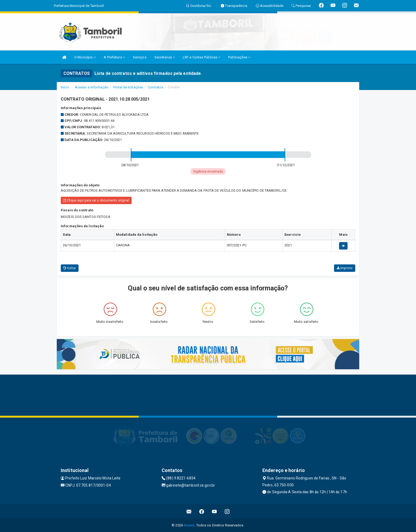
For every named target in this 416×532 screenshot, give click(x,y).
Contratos (155, 87)
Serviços (140, 57)
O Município (85, 57)
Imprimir (345, 268)
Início (65, 87)
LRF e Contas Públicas (201, 57)
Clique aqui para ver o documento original (96, 200)
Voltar (70, 268)
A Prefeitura (114, 57)
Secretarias (165, 57)
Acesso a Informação (92, 87)
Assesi (189, 525)
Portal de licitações (128, 87)
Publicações (239, 57)
